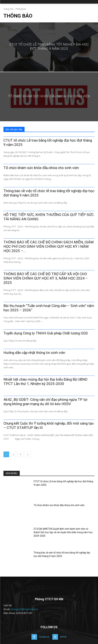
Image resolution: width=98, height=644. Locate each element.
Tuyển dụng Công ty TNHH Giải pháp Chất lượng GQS (46, 333)
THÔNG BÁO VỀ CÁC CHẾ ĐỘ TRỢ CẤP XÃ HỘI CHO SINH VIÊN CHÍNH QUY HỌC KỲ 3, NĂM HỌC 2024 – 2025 (46, 278)
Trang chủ (8, 9)
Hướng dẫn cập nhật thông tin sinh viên (34, 353)
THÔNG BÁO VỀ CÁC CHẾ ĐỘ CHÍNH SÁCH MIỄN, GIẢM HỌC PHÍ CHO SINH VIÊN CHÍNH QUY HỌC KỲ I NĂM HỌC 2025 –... (49, 247)
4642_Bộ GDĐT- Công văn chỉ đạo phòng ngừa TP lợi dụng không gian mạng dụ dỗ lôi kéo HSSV (45, 402)
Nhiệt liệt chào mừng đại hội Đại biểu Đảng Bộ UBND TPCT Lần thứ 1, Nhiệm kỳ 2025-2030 (45, 382)
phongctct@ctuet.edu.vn (24, 609)
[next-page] (28, 454)
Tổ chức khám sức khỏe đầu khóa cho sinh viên (41, 168)
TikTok (63, 637)
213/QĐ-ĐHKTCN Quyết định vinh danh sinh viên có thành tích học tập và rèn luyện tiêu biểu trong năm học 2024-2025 (63, 532)
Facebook (44, 637)
